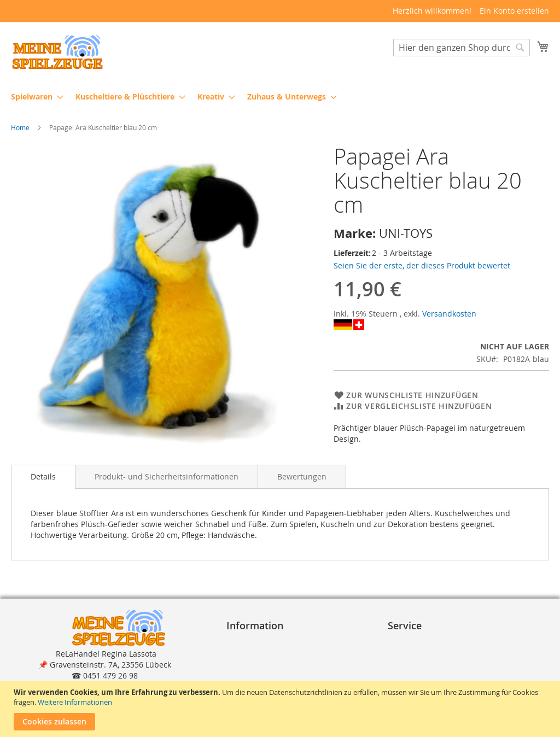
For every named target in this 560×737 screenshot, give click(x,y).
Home (20, 127)
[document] (281, 709)
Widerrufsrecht (259, 675)
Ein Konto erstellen (514, 11)
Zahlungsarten (419, 653)
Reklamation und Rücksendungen (454, 675)
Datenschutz (254, 664)
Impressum (252, 642)
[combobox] (462, 48)
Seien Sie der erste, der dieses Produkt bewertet (422, 265)
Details (43, 476)
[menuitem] (34, 96)
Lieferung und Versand (434, 664)
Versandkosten (449, 314)
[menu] (280, 96)
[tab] (43, 477)
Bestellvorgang (419, 642)
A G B (241, 653)
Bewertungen (302, 476)
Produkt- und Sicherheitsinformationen (167, 476)
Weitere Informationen (75, 702)
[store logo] (57, 52)
